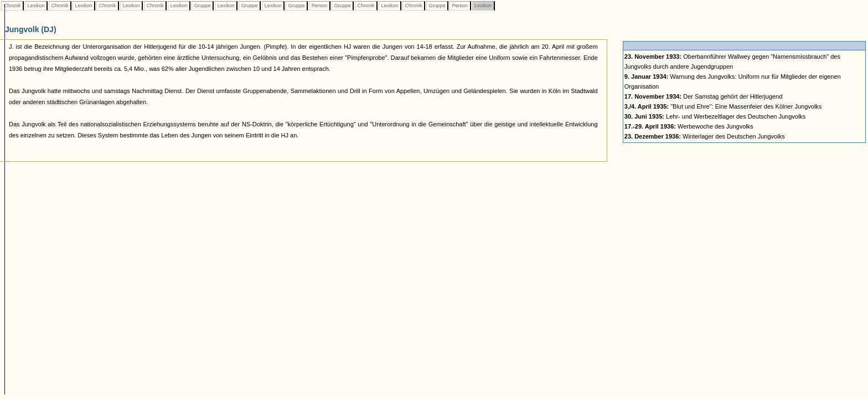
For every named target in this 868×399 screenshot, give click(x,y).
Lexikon (36, 6)
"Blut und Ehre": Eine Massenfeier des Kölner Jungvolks (723, 106)
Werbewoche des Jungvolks (689, 126)
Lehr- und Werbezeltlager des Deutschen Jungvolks (715, 116)
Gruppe (202, 6)
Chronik (12, 6)
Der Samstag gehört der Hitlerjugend (704, 96)
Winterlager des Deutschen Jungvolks (705, 136)
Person (319, 6)
